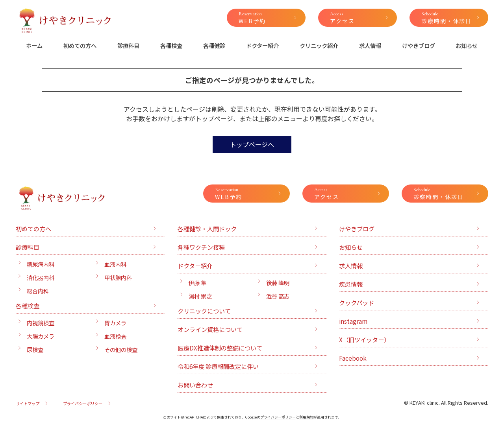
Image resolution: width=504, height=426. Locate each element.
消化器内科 (41, 278)
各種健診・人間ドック (207, 229)
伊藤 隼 (197, 283)
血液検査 (115, 336)
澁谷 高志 (278, 296)
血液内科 (115, 264)
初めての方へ (80, 45)
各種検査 (171, 45)
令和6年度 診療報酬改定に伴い (218, 366)
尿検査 (35, 349)
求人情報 (370, 45)
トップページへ (252, 144)
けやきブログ (419, 45)
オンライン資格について (210, 329)
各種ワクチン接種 (201, 247)
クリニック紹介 (319, 45)
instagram (353, 321)
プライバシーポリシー (83, 403)
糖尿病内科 (41, 264)
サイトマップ (28, 403)
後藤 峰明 (278, 283)
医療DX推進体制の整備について (220, 348)
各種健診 (214, 45)
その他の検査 (121, 349)
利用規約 (306, 417)
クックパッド (357, 302)
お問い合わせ (195, 385)
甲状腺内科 (118, 278)
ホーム (34, 45)
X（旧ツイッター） (364, 339)
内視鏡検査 (41, 323)
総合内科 (38, 291)
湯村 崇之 (200, 296)
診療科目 (128, 45)
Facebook (353, 358)
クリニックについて (204, 311)
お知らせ (467, 45)
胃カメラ (115, 323)
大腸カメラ (41, 336)
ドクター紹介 (262, 45)
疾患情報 (351, 284)
